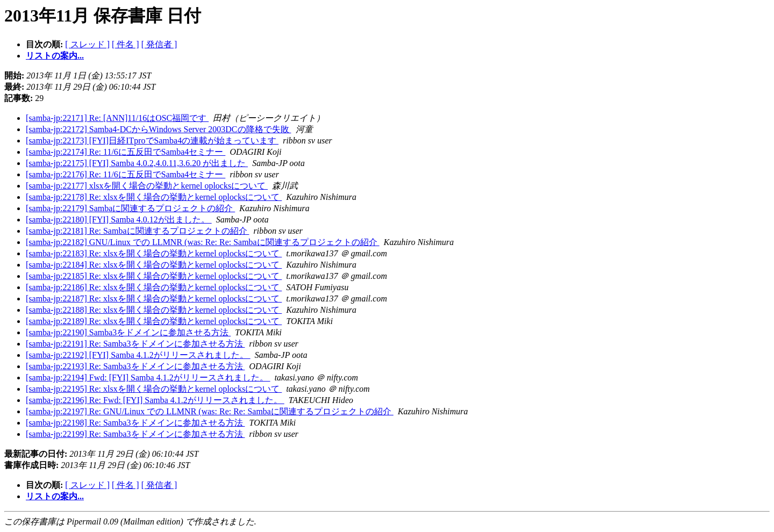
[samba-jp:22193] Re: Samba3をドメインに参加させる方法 (135, 366)
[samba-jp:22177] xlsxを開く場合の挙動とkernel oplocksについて (147, 186)
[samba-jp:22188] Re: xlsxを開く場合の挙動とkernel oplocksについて (154, 310)
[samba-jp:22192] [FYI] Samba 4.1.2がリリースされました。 (138, 355)
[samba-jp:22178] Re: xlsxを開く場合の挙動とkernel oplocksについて (154, 197)
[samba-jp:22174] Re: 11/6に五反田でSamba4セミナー (126, 152)
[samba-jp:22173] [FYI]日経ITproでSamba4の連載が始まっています (152, 141)
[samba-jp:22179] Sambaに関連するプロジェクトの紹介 (130, 208)
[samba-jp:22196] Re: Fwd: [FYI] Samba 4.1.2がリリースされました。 (155, 400)
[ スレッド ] (87, 44)
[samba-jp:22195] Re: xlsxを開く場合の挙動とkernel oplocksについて (154, 389)
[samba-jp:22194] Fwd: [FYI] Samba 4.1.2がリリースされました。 (148, 378)
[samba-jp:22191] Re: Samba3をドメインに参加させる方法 (135, 344)
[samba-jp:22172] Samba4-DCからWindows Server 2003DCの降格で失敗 (159, 129)
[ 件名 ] (126, 44)
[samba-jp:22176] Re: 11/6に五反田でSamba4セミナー (126, 174)
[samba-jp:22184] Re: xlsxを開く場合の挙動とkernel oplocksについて (154, 265)
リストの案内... (55, 56)
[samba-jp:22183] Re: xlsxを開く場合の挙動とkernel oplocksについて (154, 253)
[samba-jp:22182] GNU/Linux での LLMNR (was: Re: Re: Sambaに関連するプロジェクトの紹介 (203, 242)
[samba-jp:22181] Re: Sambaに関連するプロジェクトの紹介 (138, 231)
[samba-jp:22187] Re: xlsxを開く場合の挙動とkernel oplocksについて (154, 299)
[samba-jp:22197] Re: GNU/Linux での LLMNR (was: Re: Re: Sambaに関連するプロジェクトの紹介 (210, 411)
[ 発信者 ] (159, 44)
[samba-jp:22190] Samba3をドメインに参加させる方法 (128, 332)
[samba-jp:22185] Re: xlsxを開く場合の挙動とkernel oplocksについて (154, 276)
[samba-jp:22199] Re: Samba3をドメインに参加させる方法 (135, 434)
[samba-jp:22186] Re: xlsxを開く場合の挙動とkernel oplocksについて (154, 287)
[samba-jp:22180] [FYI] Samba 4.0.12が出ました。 (119, 220)
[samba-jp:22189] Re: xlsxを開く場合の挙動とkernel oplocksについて (154, 321)
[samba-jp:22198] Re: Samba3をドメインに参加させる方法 (135, 423)
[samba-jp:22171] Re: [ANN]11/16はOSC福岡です (117, 118)
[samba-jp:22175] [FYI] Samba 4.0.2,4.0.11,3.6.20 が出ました (137, 163)
